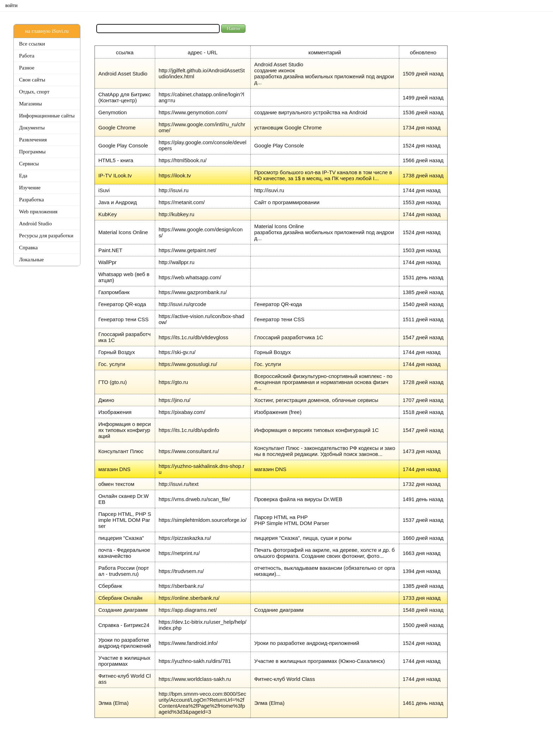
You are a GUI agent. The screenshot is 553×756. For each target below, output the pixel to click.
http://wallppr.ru (177, 262)
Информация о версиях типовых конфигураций (125, 430)
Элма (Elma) (114, 703)
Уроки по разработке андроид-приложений (125, 643)
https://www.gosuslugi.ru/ (188, 364)
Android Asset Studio (123, 74)
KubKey (108, 214)
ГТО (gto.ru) (113, 382)
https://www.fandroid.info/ (188, 643)
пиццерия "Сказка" (121, 538)
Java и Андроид (118, 202)
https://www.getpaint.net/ (187, 250)
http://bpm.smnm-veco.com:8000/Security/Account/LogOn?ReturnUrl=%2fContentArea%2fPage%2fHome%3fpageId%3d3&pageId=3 (202, 703)
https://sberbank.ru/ (181, 586)
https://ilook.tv (175, 175)
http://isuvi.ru (174, 190)
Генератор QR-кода (122, 304)
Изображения (115, 412)
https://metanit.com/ (182, 202)
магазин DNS (114, 469)
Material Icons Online (123, 232)
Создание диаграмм (123, 610)
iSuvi (104, 190)
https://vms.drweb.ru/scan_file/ (195, 499)
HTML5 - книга (116, 160)
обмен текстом (116, 484)
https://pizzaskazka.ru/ (185, 538)
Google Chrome (117, 127)
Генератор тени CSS (124, 319)
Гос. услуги (112, 364)
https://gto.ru (173, 382)
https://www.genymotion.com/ (193, 112)
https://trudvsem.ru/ (181, 571)
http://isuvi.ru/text (179, 484)
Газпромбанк (114, 292)
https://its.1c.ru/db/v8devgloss (194, 337)
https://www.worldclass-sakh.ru (195, 679)
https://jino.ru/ (175, 400)
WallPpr (108, 262)
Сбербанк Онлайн (120, 598)
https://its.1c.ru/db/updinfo (189, 430)
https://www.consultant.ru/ (189, 451)
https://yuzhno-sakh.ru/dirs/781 (195, 661)
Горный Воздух (117, 352)
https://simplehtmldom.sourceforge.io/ (203, 520)
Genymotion (113, 112)
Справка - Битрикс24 (124, 625)
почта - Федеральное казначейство (124, 553)
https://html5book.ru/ (183, 160)
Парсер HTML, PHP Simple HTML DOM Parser (125, 520)
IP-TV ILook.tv (115, 175)
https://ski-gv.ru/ (177, 352)
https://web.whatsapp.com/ (190, 277)
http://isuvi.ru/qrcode (183, 304)
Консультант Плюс (121, 451)
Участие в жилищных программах (124, 661)
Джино (106, 400)
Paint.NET (110, 250)
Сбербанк (110, 586)
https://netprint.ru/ (179, 553)
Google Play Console (123, 145)
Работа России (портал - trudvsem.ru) (124, 571)
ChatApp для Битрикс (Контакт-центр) (124, 97)
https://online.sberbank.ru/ (189, 598)
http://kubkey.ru (177, 214)
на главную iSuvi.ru (47, 31)
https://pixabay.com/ (182, 412)
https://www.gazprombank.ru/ (193, 292)
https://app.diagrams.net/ (188, 610)
